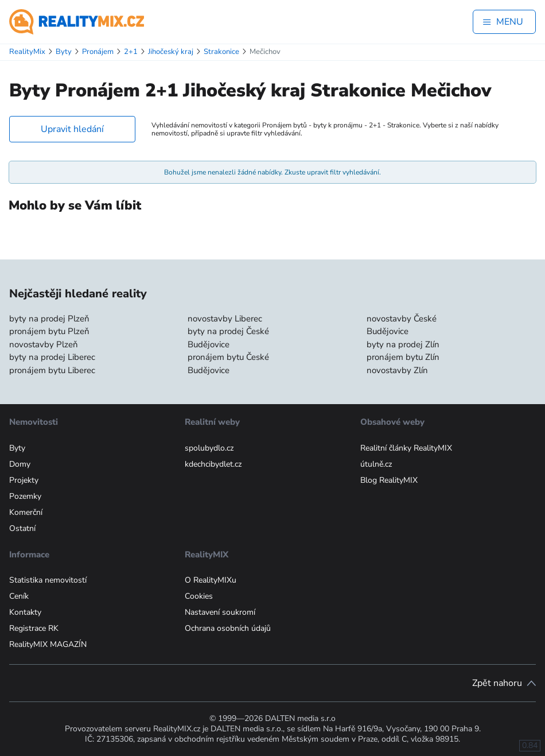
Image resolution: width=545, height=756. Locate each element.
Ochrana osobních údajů (228, 628)
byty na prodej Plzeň (49, 319)
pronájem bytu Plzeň (49, 331)
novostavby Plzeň (44, 344)
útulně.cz (376, 464)
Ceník (19, 596)
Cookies (199, 596)
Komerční (26, 512)
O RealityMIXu (211, 580)
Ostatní (22, 528)
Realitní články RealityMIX (406, 448)
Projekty (24, 480)
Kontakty (25, 612)
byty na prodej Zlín (403, 344)
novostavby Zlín (397, 370)
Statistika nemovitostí (48, 580)
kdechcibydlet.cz (213, 464)
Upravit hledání (72, 129)
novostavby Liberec (225, 319)
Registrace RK (34, 628)
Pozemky (25, 496)
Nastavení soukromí (220, 612)
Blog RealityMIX (389, 480)
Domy (20, 464)
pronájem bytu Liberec (52, 370)
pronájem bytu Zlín (403, 357)
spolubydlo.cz (209, 448)
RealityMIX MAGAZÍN (48, 644)
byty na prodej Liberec (52, 357)
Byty (17, 448)
